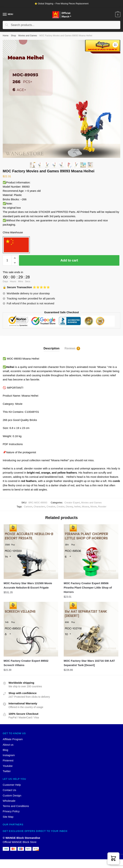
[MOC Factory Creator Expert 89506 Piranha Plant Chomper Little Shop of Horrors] (91, 552)
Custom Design (12, 795)
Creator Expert (72, 503)
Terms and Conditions (16, 806)
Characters (39, 507)
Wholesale (9, 801)
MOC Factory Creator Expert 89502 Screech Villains (26, 663)
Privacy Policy (11, 811)
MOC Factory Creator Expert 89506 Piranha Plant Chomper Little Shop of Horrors (88, 588)
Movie (94, 507)
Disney (69, 507)
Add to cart (69, 260)
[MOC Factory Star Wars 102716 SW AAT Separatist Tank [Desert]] (91, 629)
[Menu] (5, 15)
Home (6, 36)
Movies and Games (28, 36)
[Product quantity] (7, 260)
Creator (61, 507)
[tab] (52, 345)
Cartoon (28, 507)
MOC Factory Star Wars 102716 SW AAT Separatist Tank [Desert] (89, 663)
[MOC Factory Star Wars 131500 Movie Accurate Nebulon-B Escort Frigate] (31, 552)
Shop (13, 36)
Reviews (70, 348)
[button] (113, 858)
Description (52, 348)
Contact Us (9, 790)
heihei (77, 507)
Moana (85, 507)
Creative (51, 507)
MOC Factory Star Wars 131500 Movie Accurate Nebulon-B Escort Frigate (28, 585)
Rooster (102, 507)
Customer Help (12, 785)
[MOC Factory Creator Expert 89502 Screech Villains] (31, 629)
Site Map (8, 817)
